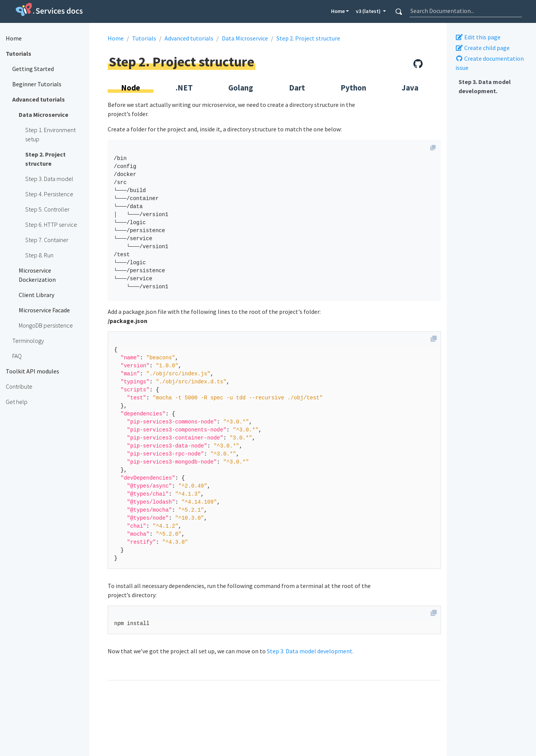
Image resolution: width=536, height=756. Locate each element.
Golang (241, 88)
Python (353, 88)
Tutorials (144, 38)
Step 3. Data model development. (485, 86)
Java (410, 88)
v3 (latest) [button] (369, 11)
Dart (297, 88)
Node (131, 88)
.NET (184, 88)
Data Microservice (245, 38)
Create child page (483, 48)
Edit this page (478, 37)
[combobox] (466, 11)
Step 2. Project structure (308, 38)
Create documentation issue (490, 63)
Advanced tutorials (189, 38)
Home (338, 11)
